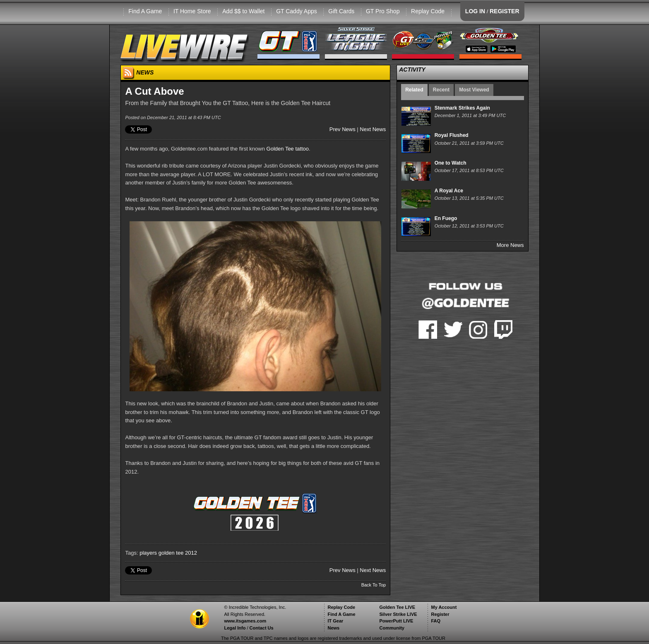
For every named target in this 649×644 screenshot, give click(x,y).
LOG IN (475, 11)
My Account (444, 607)
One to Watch (451, 163)
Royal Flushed (452, 135)
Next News (373, 129)
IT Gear (335, 621)
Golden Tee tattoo (288, 149)
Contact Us (262, 628)
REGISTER (505, 11)
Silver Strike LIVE (398, 614)
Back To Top (374, 585)
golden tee (171, 553)
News (333, 628)
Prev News (343, 129)
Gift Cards (341, 11)
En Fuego (446, 218)
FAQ (436, 621)
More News (510, 245)
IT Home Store (192, 11)
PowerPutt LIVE (396, 621)
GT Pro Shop (383, 11)
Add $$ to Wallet (243, 11)
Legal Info (235, 628)
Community (392, 628)
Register (440, 614)
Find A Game (145, 11)
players (148, 553)
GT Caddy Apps (297, 11)
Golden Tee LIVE (397, 607)
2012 (191, 553)
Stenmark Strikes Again (462, 108)
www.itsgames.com (245, 621)
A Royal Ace (449, 191)
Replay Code (428, 11)
